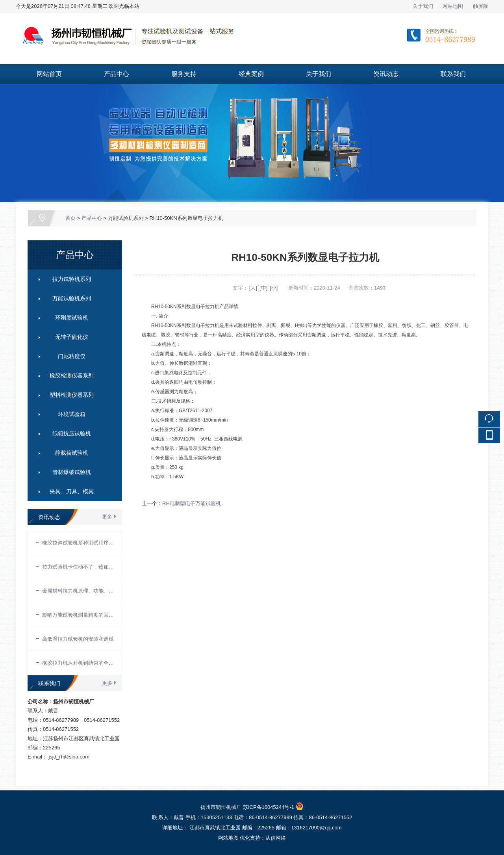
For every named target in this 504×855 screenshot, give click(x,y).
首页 (70, 218)
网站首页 (49, 74)
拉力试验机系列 (72, 279)
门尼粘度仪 (72, 356)
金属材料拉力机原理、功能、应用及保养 (78, 591)
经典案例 (251, 74)
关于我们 (423, 6)
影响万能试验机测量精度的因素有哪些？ (78, 615)
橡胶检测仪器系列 (72, 375)
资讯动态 (386, 74)
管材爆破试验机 (72, 472)
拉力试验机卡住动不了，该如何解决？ (78, 567)
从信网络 (276, 838)
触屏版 (481, 6)
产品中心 (117, 74)
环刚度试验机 (72, 318)
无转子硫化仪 (72, 337)
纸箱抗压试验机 (72, 433)
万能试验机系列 (126, 218)
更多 (107, 517)
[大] (253, 288)
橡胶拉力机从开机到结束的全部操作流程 (78, 663)
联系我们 (453, 74)
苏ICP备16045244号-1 (269, 807)
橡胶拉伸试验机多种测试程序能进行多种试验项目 (78, 543)
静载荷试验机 (72, 453)
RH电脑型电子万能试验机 (192, 503)
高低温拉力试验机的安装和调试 (78, 639)
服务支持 (184, 74)
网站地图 (453, 6)
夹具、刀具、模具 (72, 491)
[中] (263, 288)
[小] (274, 288)
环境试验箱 (72, 414)
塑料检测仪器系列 (72, 395)
